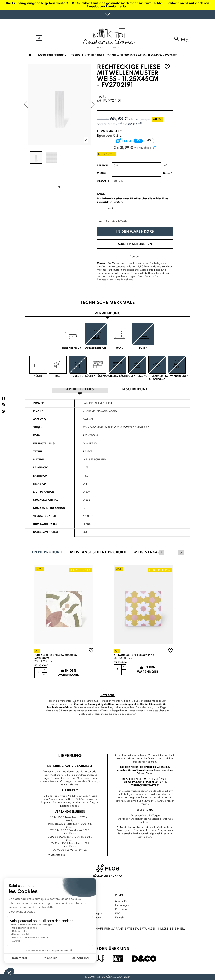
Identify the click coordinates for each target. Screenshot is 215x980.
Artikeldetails (80, 389)
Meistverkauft (149, 552)
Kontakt (120, 917)
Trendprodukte (47, 552)
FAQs (118, 913)
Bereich (102, 166)
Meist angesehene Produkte (99, 552)
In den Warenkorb (135, 232)
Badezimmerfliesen (47, 532)
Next (181, 552)
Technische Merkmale (112, 221)
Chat (81, 714)
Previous (175, 552)
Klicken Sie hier (171, 929)
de (39, 38)
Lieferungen (122, 905)
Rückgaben (122, 909)
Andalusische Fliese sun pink (134, 655)
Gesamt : (103, 181)
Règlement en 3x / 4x (107, 876)
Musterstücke (123, 901)
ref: (100, 101)
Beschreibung (135, 389)
